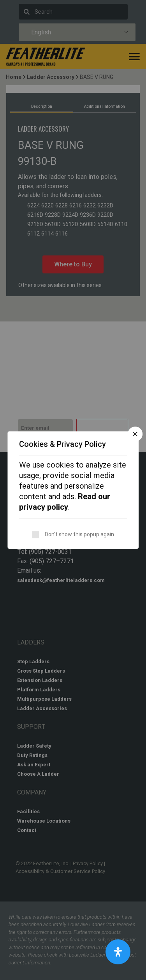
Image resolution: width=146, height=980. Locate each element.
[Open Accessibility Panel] (118, 952)
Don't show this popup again (79, 534)
